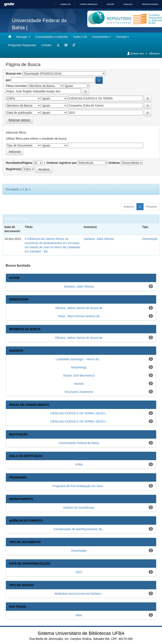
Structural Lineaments (79, 392)
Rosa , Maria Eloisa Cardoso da (79, 316)
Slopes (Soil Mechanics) (79, 375)
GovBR (9, 4)
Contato (46, 45)
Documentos (101, 37)
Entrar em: (137, 53)
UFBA (79, 465)
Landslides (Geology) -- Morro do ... (79, 359)
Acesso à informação (89, 4)
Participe (110, 4)
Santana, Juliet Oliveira (99, 239)
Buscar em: (14, 74)
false (79, 615)
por (8, 80)
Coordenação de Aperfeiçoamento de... (79, 529)
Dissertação (150, 239)
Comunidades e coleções (52, 37)
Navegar (23, 37)
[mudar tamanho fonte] (58, 45)
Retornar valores (19, 120)
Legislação (128, 4)
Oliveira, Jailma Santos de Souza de (79, 308)
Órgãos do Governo (150, 4)
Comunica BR (65, 4)
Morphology (79, 367)
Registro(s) (14, 169)
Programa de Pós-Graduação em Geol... (79, 486)
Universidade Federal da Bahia (79, 443)
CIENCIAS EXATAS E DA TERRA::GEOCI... (79, 413)
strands (79, 384)
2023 (79, 572)
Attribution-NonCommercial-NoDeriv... (79, 594)
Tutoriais (122, 37)
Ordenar (114, 163)
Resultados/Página (19, 163)
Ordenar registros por (62, 163)
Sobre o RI (80, 37)
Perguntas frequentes (22, 45)
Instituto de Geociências (79, 508)
